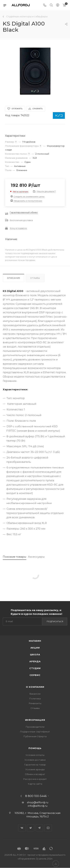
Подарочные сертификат (35, 732)
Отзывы (35, 278)
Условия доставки (35, 760)
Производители (35, 727)
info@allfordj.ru (38, 806)
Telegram (39, 828)
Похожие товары (14, 557)
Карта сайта (35, 784)
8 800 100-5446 (36, 796)
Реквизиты (35, 703)
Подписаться (55, 621)
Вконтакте (22, 828)
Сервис (35, 675)
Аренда (35, 661)
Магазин (35, 641)
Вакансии (35, 694)
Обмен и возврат (35, 774)
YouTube (48, 828)
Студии (35, 668)
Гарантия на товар (35, 765)
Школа (35, 655)
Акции (35, 648)
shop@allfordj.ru (38, 802)
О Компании (35, 687)
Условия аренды (35, 769)
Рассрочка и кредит (35, 779)
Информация (35, 720)
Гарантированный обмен (24, 212)
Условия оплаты (35, 755)
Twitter (31, 828)
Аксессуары (36, 557)
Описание (13, 278)
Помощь (35, 748)
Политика (35, 699)
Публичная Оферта (35, 736)
